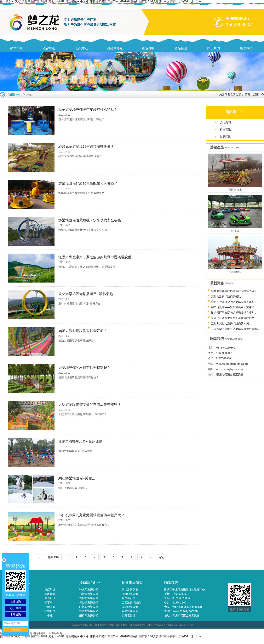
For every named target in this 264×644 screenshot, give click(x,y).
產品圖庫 (148, 48)
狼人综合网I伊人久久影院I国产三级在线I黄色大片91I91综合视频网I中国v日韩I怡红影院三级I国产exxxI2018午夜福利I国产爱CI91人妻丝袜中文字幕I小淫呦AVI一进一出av (101, 636)
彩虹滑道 (50, 589)
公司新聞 (225, 122)
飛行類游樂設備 (89, 615)
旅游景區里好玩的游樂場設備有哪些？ (234, 313)
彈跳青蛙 (50, 594)
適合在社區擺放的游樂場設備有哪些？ (234, 302)
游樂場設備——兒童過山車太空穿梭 (233, 307)
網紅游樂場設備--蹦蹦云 (77, 478)
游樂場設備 (129, 615)
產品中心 (49, 48)
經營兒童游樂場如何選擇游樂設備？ (86, 146)
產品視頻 (181, 48)
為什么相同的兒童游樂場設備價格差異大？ (91, 515)
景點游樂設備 (130, 611)
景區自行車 (129, 598)
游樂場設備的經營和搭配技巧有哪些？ (88, 183)
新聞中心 (82, 48)
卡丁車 (49, 603)
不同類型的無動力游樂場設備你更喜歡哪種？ (237, 329)
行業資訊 (225, 129)
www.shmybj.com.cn (185, 611)
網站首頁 (16, 48)
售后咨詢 (15, 614)
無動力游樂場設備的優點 (226, 296)
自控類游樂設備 (89, 594)
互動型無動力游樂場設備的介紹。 (231, 323)
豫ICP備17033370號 (180, 625)
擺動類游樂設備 (89, 603)
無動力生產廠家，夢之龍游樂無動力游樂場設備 (95, 257)
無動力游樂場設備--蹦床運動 (80, 441)
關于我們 (214, 48)
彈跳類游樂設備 (89, 589)
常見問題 (225, 137)
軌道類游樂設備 (89, 611)
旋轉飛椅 (50, 611)
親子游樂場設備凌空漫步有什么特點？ (88, 110)
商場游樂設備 (130, 607)
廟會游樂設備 (130, 594)
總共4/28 (53, 557)
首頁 (247, 95)
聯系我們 (246, 48)
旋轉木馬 (50, 607)
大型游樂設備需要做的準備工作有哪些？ (90, 405)
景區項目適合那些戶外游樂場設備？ (233, 318)
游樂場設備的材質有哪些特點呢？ (84, 368)
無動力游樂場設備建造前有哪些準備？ (234, 291)
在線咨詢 (15, 602)
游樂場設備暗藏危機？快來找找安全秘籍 (90, 220)
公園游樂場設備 (131, 603)
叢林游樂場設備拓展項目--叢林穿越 (86, 294)
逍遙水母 (50, 598)
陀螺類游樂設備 (89, 607)
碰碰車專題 (115, 48)
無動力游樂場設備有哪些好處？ (83, 331)
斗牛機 (49, 615)
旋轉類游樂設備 (89, 598)
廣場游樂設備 (130, 589)
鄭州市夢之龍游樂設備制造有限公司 (186, 589)
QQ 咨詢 (15, 608)
